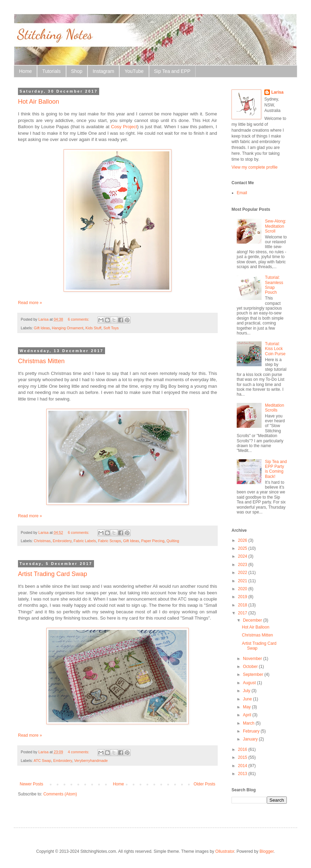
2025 (243, 548)
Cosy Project (124, 127)
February (252, 731)
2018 (243, 605)
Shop (77, 71)
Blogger (267, 851)
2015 (243, 757)
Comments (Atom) (60, 794)
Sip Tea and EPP (172, 71)
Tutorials (51, 71)
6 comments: (79, 319)
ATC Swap (42, 761)
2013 (243, 774)
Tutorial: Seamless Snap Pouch (274, 285)
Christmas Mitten (41, 361)
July (247, 691)
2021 (243, 581)
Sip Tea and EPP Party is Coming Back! (276, 469)
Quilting (173, 541)
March (249, 723)
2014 (243, 766)
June (248, 699)
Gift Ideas (42, 328)
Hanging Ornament (68, 328)
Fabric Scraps (110, 541)
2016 (243, 749)
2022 (243, 573)
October (251, 667)
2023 (243, 565)
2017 (243, 613)
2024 (243, 556)
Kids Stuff (93, 328)
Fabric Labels (85, 541)
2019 (243, 597)
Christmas (42, 541)
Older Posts (204, 784)
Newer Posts (31, 784)
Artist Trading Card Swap (53, 574)
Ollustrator (225, 851)
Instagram (103, 71)
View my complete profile (255, 167)
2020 (243, 589)
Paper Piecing (153, 541)
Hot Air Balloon (39, 102)
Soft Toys (111, 328)
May (247, 707)
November (253, 659)
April (248, 715)
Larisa (277, 92)
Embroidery (62, 541)
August (250, 683)
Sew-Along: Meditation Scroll (276, 226)
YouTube (134, 71)
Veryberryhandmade (91, 761)
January (251, 739)
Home (25, 71)
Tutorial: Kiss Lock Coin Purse (275, 349)
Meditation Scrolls (275, 408)
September (254, 674)
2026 (243, 540)
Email (242, 193)
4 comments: (79, 752)
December (253, 620)
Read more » (30, 303)
